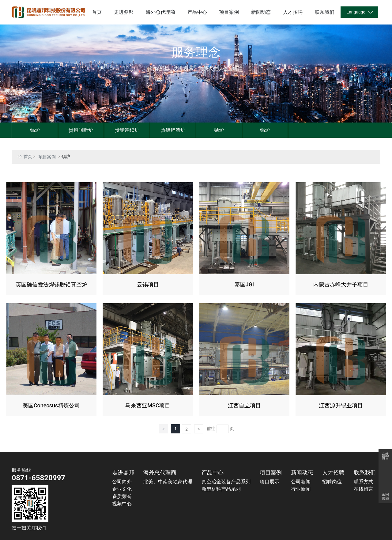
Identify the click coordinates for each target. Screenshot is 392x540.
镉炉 (35, 130)
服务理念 (196, 52)
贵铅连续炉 (127, 130)
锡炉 (265, 130)
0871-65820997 (38, 478)
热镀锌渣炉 (173, 130)
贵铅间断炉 (81, 130)
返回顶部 (385, 497)
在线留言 (385, 456)
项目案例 (47, 157)
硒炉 (219, 130)
